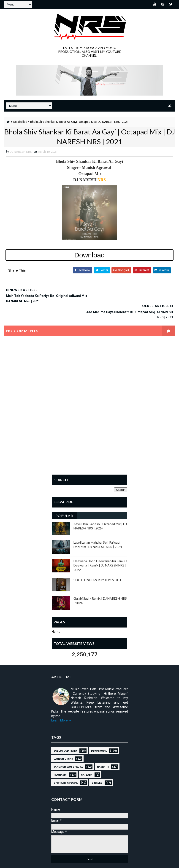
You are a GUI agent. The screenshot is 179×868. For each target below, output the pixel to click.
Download (89, 255)
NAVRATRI (103, 751)
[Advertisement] (89, 426)
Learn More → (61, 705)
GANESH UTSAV (63, 743)
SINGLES (97, 767)
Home (56, 616)
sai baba (87, 759)
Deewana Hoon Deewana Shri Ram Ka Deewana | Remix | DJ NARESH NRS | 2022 (100, 550)
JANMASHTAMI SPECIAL (68, 751)
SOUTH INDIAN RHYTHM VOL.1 (97, 564)
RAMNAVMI (60, 759)
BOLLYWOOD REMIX (65, 735)
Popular (64, 500)
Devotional (99, 735)
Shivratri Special (66, 767)
